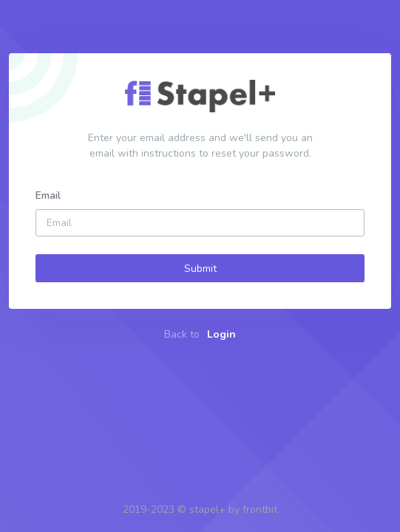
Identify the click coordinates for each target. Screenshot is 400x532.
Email (48, 195)
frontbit (260, 509)
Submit (200, 269)
